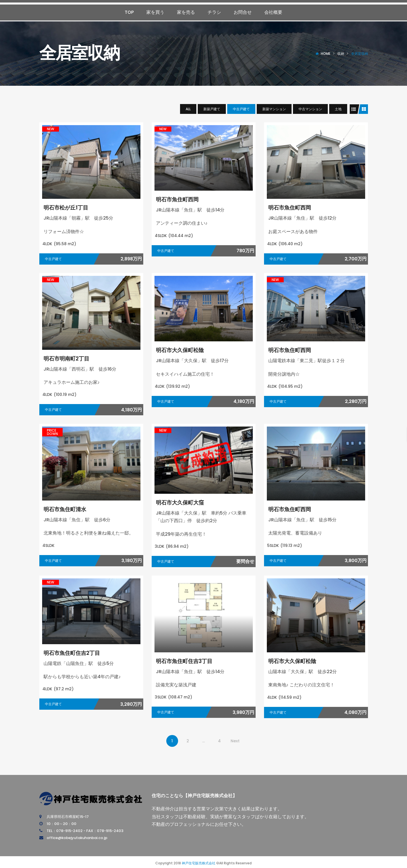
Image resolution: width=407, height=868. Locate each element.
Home (326, 54)
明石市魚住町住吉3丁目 (187, 661)
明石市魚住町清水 (67, 509)
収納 (341, 54)
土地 (338, 109)
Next (235, 741)
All (188, 109)
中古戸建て (241, 109)
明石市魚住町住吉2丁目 (75, 653)
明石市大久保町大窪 (182, 502)
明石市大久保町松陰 (182, 350)
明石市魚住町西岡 (179, 199)
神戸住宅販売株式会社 (199, 863)
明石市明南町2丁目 (69, 358)
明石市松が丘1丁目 (68, 207)
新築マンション (274, 109)
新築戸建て (212, 109)
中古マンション (310, 109)
